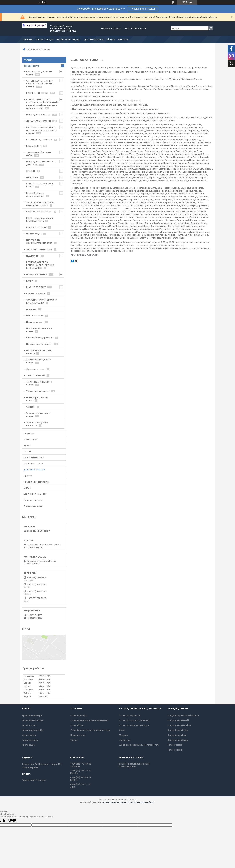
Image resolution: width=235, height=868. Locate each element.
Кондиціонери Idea (177, 735)
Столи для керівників (130, 715)
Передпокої (32, 177)
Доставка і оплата (94, 39)
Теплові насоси (175, 750)
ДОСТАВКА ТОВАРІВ (34, 470)
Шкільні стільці (78, 735)
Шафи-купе (125, 740)
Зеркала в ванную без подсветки (37, 424)
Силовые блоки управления (40, 338)
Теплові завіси (175, 745)
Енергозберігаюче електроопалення (35, 194)
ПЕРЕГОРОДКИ (34, 234)
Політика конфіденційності (142, 802)
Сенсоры (31, 407)
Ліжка (122, 730)
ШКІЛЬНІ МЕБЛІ (34, 146)
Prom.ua (133, 799)
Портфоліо (30, 433)
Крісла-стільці (29, 725)
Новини (27, 445)
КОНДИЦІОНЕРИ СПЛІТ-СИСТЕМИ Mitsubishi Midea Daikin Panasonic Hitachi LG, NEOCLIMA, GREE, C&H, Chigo (43, 104)
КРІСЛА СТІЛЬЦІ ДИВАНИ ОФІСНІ (39, 73)
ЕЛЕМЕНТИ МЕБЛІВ (36, 293)
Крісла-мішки (29, 745)
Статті (27, 451)
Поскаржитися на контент (115, 802)
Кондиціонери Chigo (178, 740)
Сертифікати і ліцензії (35, 494)
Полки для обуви (35, 322)
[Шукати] (211, 28)
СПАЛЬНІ (31, 171)
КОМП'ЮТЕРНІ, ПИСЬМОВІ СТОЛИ (39, 185)
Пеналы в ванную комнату (39, 344)
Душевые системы (36, 369)
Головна (28, 39)
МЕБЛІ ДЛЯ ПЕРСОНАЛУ (38, 115)
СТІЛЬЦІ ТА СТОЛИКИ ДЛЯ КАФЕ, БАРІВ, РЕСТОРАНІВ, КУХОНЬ (40, 84)
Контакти (123, 39)
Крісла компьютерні (32, 715)
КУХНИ (30, 281)
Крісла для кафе (30, 740)
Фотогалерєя (31, 439)
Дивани (74, 740)
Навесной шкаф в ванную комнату (39, 352)
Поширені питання (33, 500)
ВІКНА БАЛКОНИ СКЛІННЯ (39, 212)
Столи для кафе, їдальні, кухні (134, 725)
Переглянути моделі (143, 9)
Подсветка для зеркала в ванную (39, 330)
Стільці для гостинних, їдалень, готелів (90, 730)
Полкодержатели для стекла (37, 399)
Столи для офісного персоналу (135, 720)
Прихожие (31, 309)
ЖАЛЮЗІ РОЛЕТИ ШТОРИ (39, 249)
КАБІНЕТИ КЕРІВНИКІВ (37, 93)
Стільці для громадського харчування (90, 720)
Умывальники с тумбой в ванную (39, 361)
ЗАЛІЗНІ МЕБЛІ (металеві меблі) (39, 154)
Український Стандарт (69, 39)
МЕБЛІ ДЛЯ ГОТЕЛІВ (36, 227)
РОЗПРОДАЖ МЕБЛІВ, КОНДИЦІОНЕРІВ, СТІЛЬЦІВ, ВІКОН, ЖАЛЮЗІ (40, 265)
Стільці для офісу (79, 715)
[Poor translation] (12, 821)
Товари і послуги (44, 39)
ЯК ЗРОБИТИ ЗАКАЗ (34, 458)
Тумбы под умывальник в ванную (39, 383)
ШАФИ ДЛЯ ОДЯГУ (36, 287)
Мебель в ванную (35, 316)
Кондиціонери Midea (178, 730)
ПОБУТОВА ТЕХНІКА (37, 274)
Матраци (124, 735)
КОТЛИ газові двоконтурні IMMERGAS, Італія (40, 219)
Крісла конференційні (33, 730)
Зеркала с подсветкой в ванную (38, 415)
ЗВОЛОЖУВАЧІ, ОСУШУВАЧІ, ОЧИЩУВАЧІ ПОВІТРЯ (40, 204)
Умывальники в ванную (38, 391)
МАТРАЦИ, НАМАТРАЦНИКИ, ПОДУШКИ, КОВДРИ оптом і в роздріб (42, 130)
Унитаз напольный (36, 375)
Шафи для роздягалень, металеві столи (139, 745)
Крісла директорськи (33, 720)
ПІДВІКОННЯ (33, 256)
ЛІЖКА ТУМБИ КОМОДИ (39, 121)
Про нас (28, 476)
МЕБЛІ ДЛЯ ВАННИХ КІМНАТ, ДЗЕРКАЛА (41, 163)
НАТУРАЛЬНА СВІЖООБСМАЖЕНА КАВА (39, 242)
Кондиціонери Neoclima (179, 725)
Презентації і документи (36, 482)
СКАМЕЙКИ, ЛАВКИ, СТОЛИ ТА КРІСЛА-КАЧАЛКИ (42, 301)
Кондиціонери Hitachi (178, 720)
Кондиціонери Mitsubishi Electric (183, 715)
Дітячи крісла (29, 735)
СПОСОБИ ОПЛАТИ (34, 464)
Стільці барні (77, 725)
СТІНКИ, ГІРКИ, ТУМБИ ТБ (39, 140)
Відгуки (111, 39)
